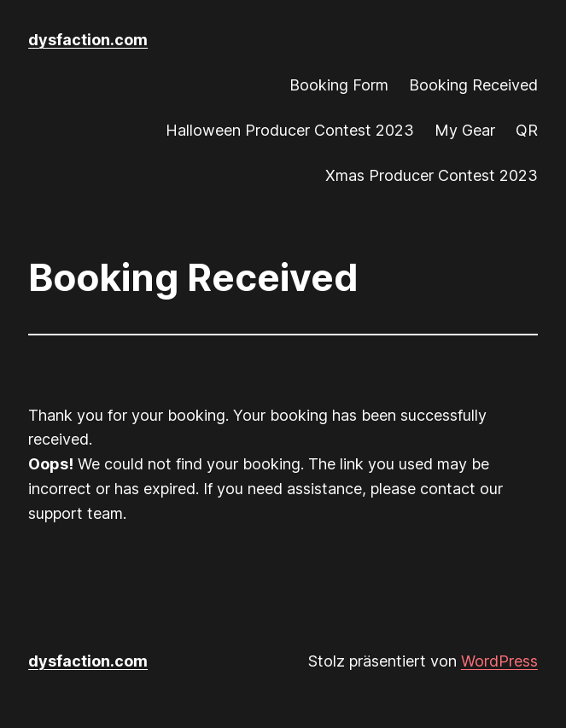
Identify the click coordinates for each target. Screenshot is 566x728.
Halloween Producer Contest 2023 (290, 130)
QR (527, 130)
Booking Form (339, 85)
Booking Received (473, 85)
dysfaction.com (88, 40)
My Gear (465, 130)
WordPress (499, 661)
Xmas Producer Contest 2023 (432, 175)
